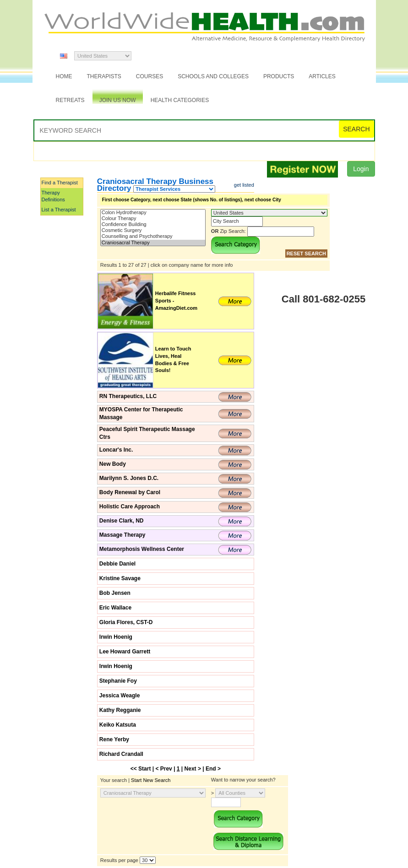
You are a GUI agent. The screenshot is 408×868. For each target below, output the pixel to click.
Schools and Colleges (213, 76)
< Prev (163, 769)
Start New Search (151, 780)
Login (361, 169)
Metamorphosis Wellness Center (142, 549)
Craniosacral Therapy (153, 243)
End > (213, 769)
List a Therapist (59, 210)
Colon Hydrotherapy (153, 213)
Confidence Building (153, 224)
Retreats (70, 100)
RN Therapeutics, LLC (128, 396)
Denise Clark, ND (122, 521)
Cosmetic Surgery (153, 230)
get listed (244, 185)
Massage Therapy (122, 535)
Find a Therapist (60, 183)
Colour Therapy (153, 218)
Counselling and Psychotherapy (153, 236)
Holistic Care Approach (130, 507)
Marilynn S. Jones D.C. (129, 478)
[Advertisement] (86, 354)
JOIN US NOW (118, 100)
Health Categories (180, 100)
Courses (150, 76)
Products (279, 76)
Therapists (104, 76)
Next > (193, 769)
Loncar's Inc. (116, 450)
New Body (113, 464)
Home (64, 76)
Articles (322, 76)
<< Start (141, 769)
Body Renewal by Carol (130, 492)
